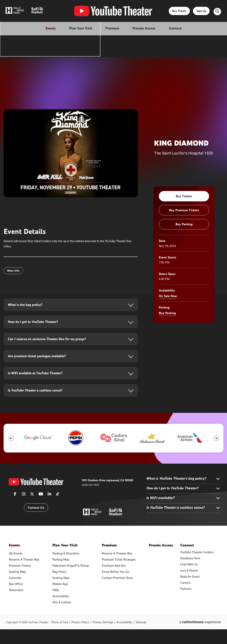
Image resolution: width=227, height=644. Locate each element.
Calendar (15, 593)
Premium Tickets (20, 580)
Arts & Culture (62, 617)
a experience (204, 637)
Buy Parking (184, 224)
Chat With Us (189, 580)
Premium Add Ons (114, 580)
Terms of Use (59, 637)
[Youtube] (41, 511)
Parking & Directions (66, 568)
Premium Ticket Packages (119, 574)
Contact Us (36, 524)
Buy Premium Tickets (184, 210)
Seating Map (17, 587)
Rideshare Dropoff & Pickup (71, 580)
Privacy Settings (100, 637)
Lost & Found (189, 587)
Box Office (16, 599)
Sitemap (136, 637)
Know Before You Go (115, 587)
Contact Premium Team (117, 593)
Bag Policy (59, 587)
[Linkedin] (49, 511)
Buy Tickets (179, 13)
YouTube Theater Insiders (197, 568)
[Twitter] (32, 511)
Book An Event (190, 593)
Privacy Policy (79, 637)
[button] (11, 454)
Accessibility (61, 611)
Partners (186, 605)
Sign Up (201, 13)
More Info (13, 271)
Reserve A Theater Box (24, 574)
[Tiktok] (58, 509)
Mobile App (60, 599)
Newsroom (16, 605)
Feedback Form (190, 574)
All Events (16, 568)
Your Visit (65, 561)
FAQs (56, 605)
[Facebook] (15, 511)
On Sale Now (168, 296)
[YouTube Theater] (36, 498)
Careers (185, 599)
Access (161, 561)
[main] (113, 243)
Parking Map (61, 574)
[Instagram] (23, 511)
